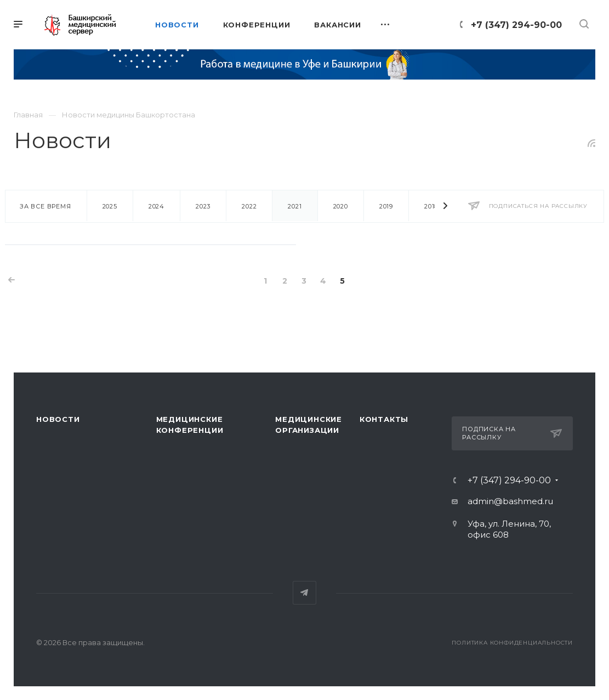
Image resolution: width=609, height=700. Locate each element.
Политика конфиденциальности (512, 643)
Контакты (384, 419)
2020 (341, 206)
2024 (156, 206)
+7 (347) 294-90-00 (516, 25)
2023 (203, 206)
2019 (386, 206)
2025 (110, 206)
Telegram (305, 593)
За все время (45, 206)
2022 (249, 206)
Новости (58, 419)
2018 (431, 206)
